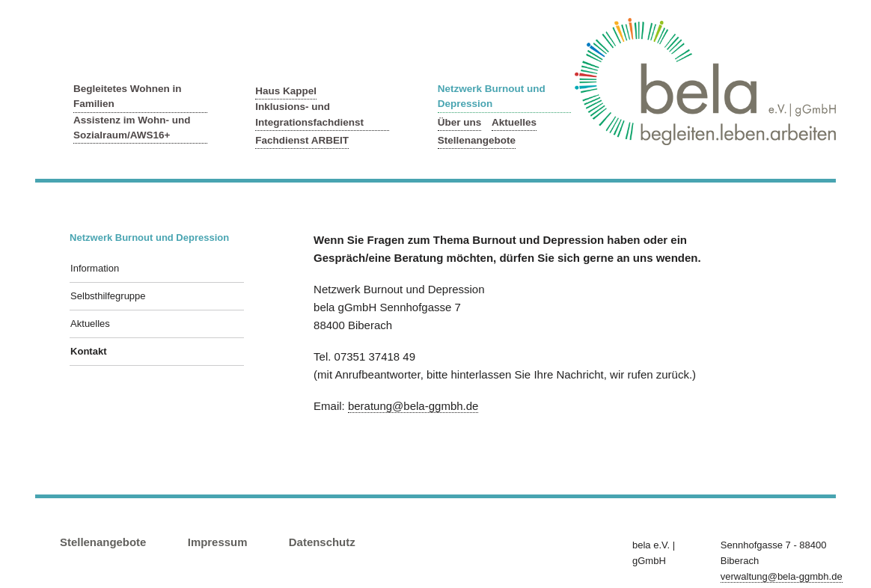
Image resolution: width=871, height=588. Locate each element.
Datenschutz (322, 542)
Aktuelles (514, 122)
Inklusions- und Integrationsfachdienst (309, 114)
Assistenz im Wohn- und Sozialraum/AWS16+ (132, 128)
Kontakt (88, 351)
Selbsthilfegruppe (108, 296)
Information (95, 268)
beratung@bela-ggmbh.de (413, 406)
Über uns (460, 122)
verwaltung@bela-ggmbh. (782, 576)
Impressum (218, 542)
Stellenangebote (477, 140)
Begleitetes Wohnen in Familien (128, 96)
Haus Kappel (286, 91)
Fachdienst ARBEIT (302, 140)
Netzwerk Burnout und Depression (492, 96)
